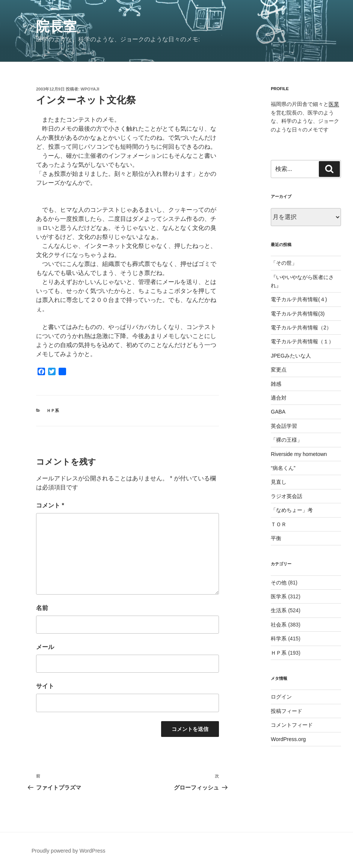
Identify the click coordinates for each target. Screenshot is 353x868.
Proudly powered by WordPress (69, 851)
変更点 (279, 370)
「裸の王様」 (287, 440)
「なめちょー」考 (292, 510)
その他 (279, 583)
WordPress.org (288, 739)
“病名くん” (283, 468)
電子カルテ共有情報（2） (301, 328)
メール (45, 647)
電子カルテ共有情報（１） (302, 341)
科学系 (279, 639)
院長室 (56, 26)
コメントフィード (292, 725)
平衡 (276, 538)
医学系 (279, 596)
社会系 (279, 625)
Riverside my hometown (299, 454)
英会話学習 (284, 426)
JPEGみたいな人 (291, 356)
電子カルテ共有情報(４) (299, 299)
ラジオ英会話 (287, 496)
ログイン (281, 697)
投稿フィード (287, 711)
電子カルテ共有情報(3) (298, 314)
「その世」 (284, 263)
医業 (334, 104)
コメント (50, 505)
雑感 (276, 384)
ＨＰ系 (53, 411)
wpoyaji (90, 89)
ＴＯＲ (279, 524)
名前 (42, 608)
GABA (278, 412)
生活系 (279, 610)
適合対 (279, 398)
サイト (45, 686)
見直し (279, 482)
